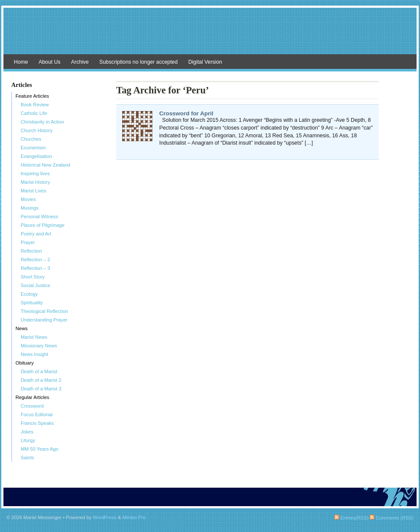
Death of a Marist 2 (41, 380)
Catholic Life (34, 113)
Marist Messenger (210, 35)
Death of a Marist (39, 371)
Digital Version (205, 62)
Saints (27, 458)
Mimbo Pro (134, 517)
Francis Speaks (37, 423)
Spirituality (32, 303)
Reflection (31, 251)
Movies (28, 199)
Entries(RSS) (351, 518)
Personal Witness (39, 217)
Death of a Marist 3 (41, 389)
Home (21, 62)
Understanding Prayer (44, 320)
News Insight (34, 354)
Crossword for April (186, 113)
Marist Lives (34, 191)
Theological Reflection (44, 311)
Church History (37, 130)
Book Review (35, 105)
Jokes (27, 432)
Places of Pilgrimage (43, 225)
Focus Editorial (37, 414)
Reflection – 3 (35, 268)
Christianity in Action (42, 122)
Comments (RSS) (392, 518)
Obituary (25, 363)
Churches (31, 139)
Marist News (34, 337)
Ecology (29, 294)
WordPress (105, 517)
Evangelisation (36, 156)
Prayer (28, 242)
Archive (80, 62)
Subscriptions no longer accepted (139, 62)
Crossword (32, 406)
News (22, 328)
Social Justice (35, 285)
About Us (50, 62)
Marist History (35, 182)
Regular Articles (32, 397)
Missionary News (39, 346)
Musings (30, 208)
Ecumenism (33, 148)
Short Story (33, 277)
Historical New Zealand (45, 165)
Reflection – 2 (35, 260)
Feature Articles (32, 96)
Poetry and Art (36, 234)
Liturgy (28, 440)
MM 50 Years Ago (40, 449)
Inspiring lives (35, 173)
